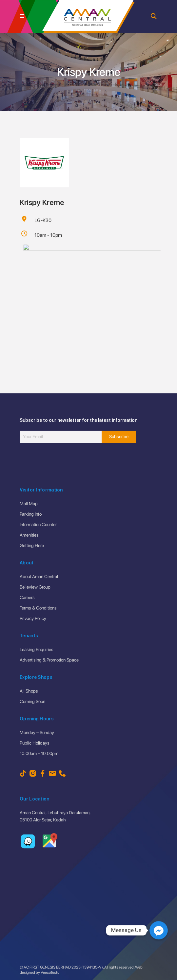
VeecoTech (49, 972)
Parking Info (31, 514)
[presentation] (69, 465)
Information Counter (38, 524)
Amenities (29, 535)
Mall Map (29, 504)
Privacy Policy (33, 618)
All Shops (29, 691)
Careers (27, 597)
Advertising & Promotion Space (49, 660)
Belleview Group (35, 587)
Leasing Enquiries (37, 649)
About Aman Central (39, 576)
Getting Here (32, 545)
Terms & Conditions (38, 608)
